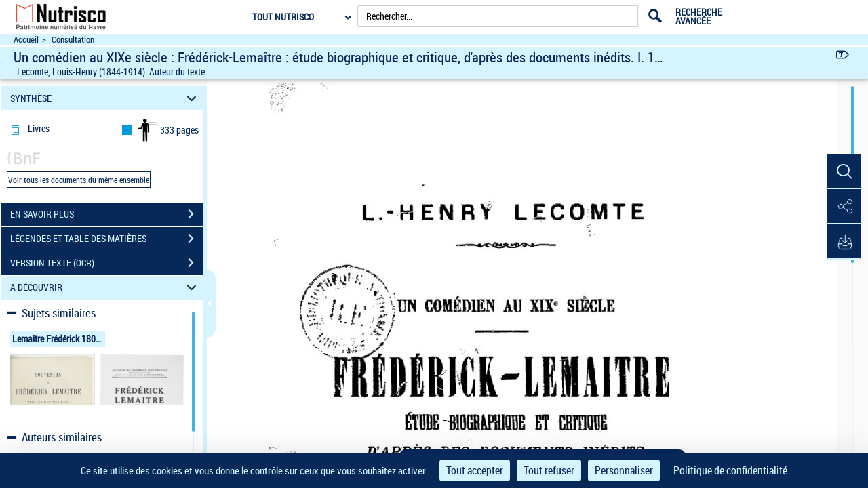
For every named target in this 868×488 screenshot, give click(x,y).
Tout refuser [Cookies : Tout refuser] (549, 470)
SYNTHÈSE (105, 98)
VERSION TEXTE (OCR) (106, 263)
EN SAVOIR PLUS (106, 214)
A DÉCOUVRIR (105, 288)
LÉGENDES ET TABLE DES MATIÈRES (106, 239)
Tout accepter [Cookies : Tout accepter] (475, 470)
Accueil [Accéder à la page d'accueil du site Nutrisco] (26, 40)
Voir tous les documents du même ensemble (79, 180)
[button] (844, 171)
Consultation (73, 40)
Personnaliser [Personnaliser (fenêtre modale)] (624, 470)
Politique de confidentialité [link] (730, 470)
